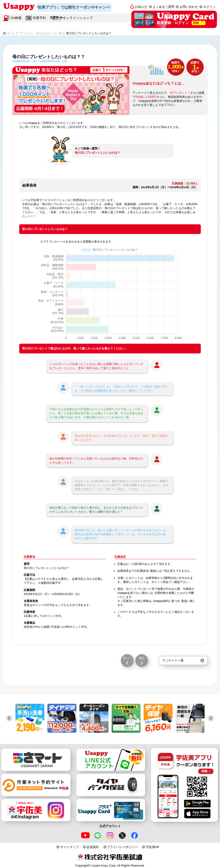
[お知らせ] (139, 7)
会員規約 (93, 847)
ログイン (209, 7)
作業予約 (39, 18)
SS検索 (16, 18)
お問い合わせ (189, 7)
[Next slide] (211, 718)
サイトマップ (69, 847)
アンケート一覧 (173, 660)
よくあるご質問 (163, 7)
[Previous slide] (9, 718)
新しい (127, 658)
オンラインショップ (78, 18)
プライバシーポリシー (122, 847)
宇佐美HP (153, 847)
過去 (142, 658)
